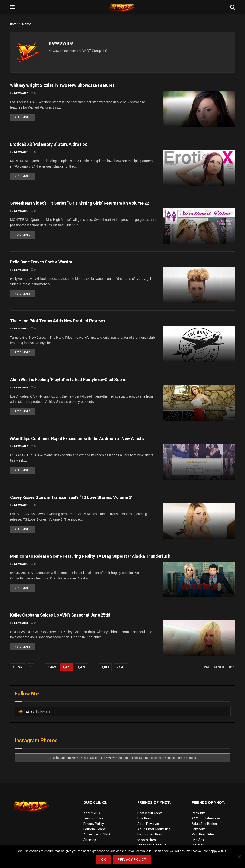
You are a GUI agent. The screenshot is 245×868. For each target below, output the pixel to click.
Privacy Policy (94, 824)
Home (14, 24)
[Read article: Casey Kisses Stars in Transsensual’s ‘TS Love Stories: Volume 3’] (199, 521)
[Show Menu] (12, 7)
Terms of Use (93, 818)
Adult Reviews (148, 824)
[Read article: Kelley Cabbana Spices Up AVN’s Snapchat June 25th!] (199, 638)
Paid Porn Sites (203, 834)
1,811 (105, 667)
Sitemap (90, 840)
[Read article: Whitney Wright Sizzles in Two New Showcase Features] (199, 109)
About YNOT (93, 813)
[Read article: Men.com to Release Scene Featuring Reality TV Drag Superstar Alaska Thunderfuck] (199, 579)
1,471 (81, 667)
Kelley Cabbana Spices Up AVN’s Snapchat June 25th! (60, 615)
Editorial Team (94, 829)
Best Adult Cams (150, 813)
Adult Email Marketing (154, 829)
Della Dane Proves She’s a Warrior (41, 262)
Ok (103, 860)
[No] (239, 857)
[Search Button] (233, 7)
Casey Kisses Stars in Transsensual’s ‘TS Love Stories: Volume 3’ (71, 497)
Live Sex (198, 840)
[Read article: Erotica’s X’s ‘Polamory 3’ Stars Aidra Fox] (199, 168)
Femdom (198, 829)
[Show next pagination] (121, 667)
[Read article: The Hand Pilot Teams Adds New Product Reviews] (199, 344)
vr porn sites (147, 840)
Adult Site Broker (204, 824)
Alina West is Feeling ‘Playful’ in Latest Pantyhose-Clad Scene (68, 379)
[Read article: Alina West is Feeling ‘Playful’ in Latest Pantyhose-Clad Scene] (199, 403)
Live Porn (144, 818)
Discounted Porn (150, 834)
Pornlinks (199, 813)
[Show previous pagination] (18, 667)
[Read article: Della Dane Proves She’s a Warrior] (199, 285)
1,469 (52, 667)
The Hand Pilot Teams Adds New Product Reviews (57, 321)
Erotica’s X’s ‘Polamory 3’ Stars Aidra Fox (48, 144)
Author (26, 24)
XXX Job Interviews (206, 818)
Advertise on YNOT (98, 834)
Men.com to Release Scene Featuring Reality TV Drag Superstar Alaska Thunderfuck (90, 556)
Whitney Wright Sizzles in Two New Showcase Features (62, 85)
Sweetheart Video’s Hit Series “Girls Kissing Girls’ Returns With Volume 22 (79, 203)
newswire (21, 93)
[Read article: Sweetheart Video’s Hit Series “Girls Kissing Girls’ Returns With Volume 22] (199, 226)
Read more (25, 116)
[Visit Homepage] (122, 7)
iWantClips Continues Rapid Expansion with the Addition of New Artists (77, 439)
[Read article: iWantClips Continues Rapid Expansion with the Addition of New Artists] (199, 462)
